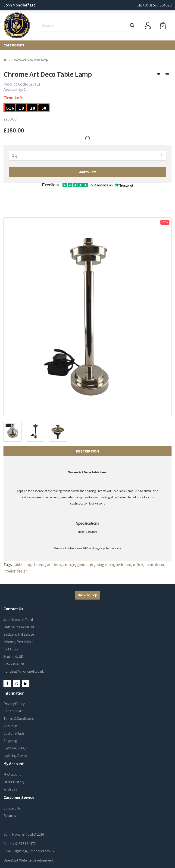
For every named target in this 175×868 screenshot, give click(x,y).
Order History (14, 782)
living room (105, 565)
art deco (54, 565)
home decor (154, 565)
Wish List (10, 789)
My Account (12, 774)
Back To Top (87, 595)
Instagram (16, 683)
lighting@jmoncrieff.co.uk (24, 671)
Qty (15, 155)
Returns (10, 816)
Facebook (7, 683)
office (138, 565)
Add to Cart (88, 172)
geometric (85, 565)
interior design (16, 571)
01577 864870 (14, 664)
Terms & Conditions (19, 718)
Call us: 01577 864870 (154, 5)
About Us (10, 726)
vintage (69, 565)
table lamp (22, 565)
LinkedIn (26, 683)
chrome (39, 565)
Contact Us (12, 808)
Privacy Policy (14, 704)
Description (87, 451)
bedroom (123, 565)
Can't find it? (13, 711)
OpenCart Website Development (28, 860)
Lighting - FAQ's (16, 748)
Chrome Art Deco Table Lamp (30, 60)
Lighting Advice (15, 755)
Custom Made (14, 733)
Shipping (10, 741)
